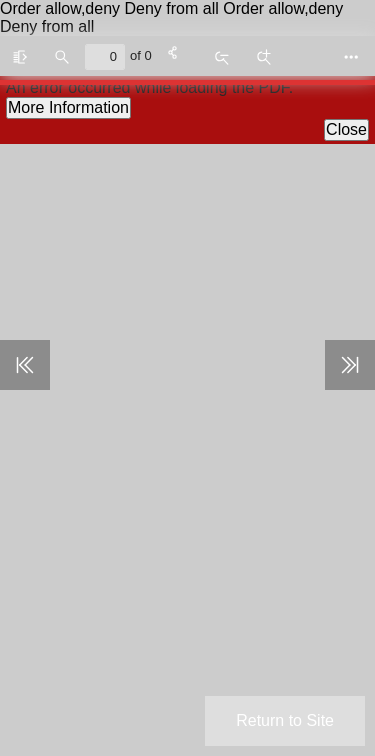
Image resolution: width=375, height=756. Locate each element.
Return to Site (285, 720)
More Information (68, 107)
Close (346, 129)
